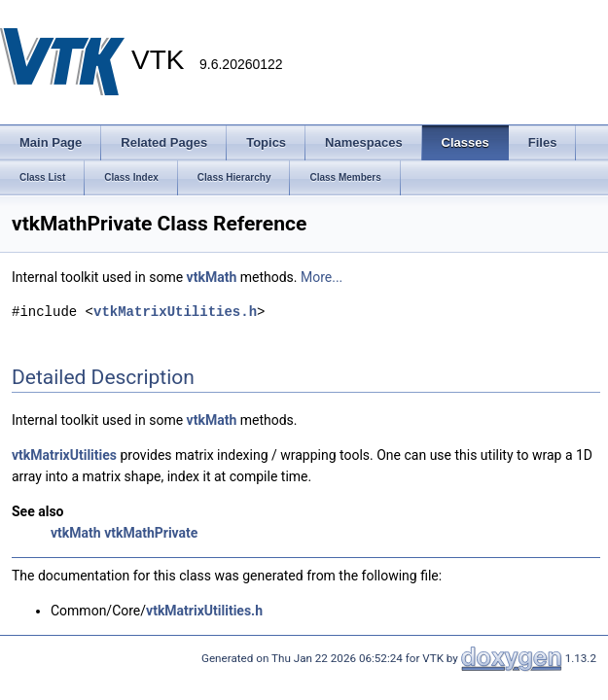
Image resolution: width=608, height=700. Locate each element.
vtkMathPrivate (151, 533)
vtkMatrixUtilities (64, 455)
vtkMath (212, 277)
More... (322, 277)
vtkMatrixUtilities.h (175, 312)
